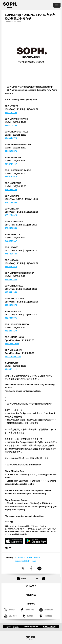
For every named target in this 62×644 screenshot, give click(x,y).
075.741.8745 (11, 254)
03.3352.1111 (11, 369)
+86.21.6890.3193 (13, 356)
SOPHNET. (20, 558)
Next (41, 579)
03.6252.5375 (11, 151)
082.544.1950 (11, 292)
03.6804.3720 (11, 138)
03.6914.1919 (11, 177)
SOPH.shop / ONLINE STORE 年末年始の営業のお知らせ (30, 17)
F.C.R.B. (30, 558)
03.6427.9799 (11, 125)
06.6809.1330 (11, 279)
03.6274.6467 (11, 164)
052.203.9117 (11, 241)
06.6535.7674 (11, 267)
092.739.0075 (11, 318)
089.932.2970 (11, 305)
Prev (21, 579)
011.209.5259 (11, 190)
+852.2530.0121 (12, 344)
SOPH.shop (31, 561)
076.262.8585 (11, 228)
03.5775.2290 (11, 113)
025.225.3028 (11, 215)
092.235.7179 (11, 331)
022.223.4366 (11, 202)
